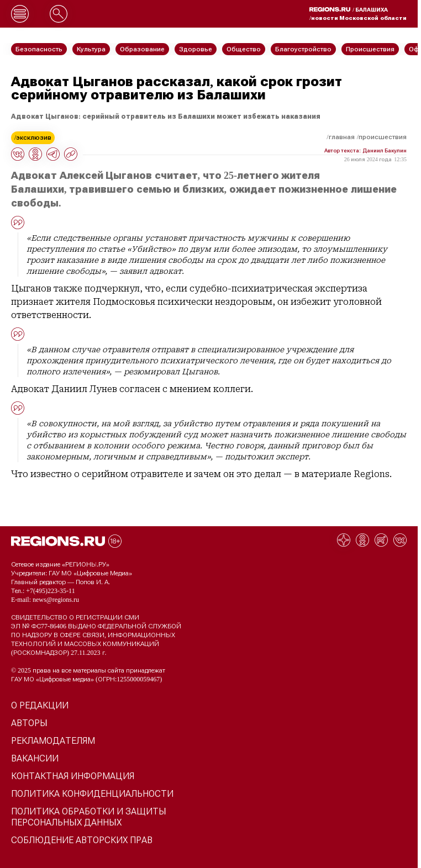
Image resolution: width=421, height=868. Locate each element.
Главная (342, 137)
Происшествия (383, 137)
